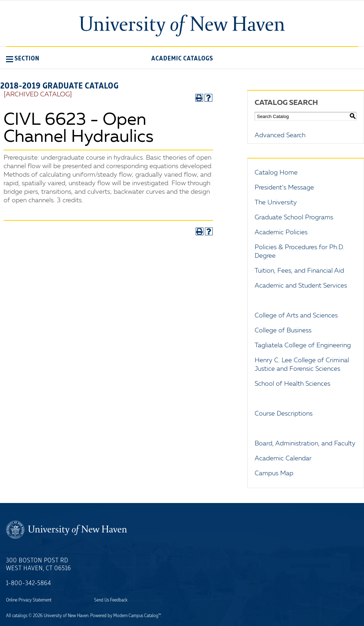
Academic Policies (281, 232)
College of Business (283, 331)
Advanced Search (280, 135)
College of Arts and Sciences (296, 316)
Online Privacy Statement (29, 600)
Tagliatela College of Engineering (303, 346)
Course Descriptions (284, 414)
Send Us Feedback (111, 600)
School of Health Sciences (292, 384)
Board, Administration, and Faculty (305, 444)
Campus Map (274, 473)
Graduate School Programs (294, 218)
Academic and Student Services (301, 286)
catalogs (20, 616)
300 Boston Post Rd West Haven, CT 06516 (39, 565)
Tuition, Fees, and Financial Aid (299, 271)
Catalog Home (276, 173)
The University (276, 203)
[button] (23, 58)
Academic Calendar (283, 459)
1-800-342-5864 (29, 583)
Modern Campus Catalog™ (137, 616)
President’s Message (284, 188)
